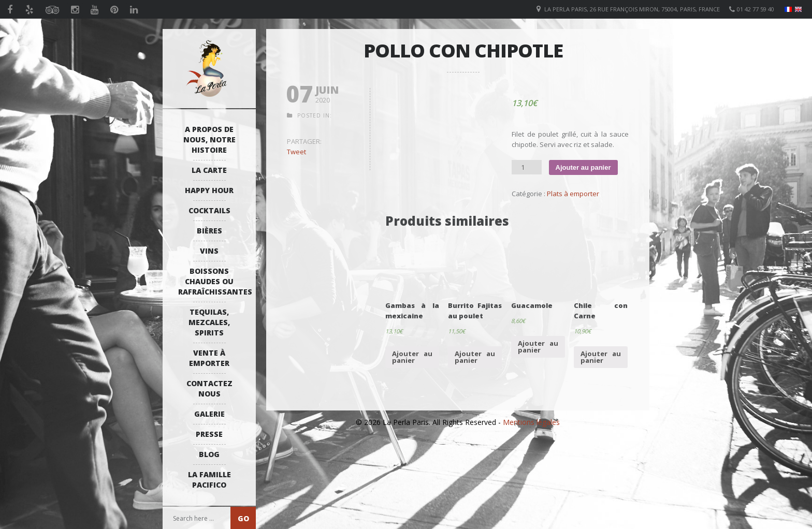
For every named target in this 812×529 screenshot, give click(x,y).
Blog (209, 454)
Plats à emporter (573, 194)
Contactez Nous (209, 388)
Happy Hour (209, 190)
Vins (209, 251)
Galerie (209, 414)
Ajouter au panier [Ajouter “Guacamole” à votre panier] (538, 347)
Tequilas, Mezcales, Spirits (209, 322)
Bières (209, 231)
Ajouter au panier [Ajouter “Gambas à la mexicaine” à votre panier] (412, 357)
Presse (209, 434)
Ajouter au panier (583, 167)
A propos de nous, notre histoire (209, 139)
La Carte (209, 170)
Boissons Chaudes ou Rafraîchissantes (212, 281)
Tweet (296, 152)
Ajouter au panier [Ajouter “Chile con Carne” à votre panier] (601, 357)
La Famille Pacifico (209, 480)
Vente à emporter (209, 358)
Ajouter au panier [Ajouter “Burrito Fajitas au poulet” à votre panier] (475, 357)
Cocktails (209, 210)
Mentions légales (531, 422)
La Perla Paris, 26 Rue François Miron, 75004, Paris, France (632, 9)
